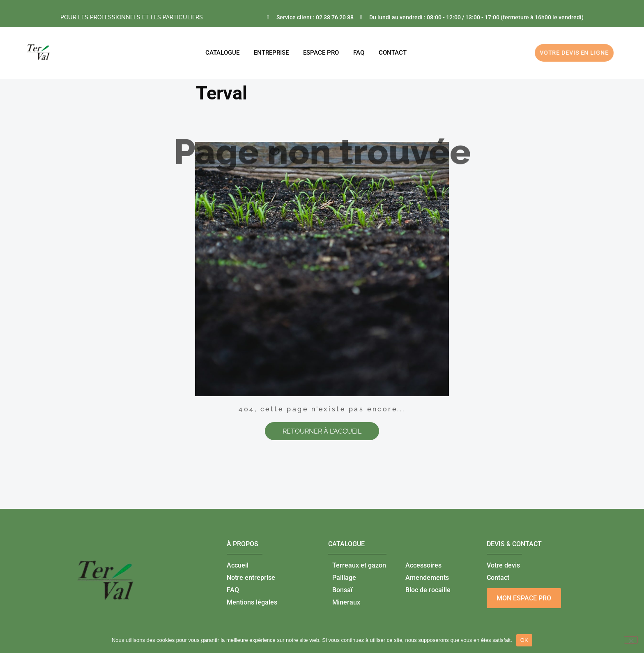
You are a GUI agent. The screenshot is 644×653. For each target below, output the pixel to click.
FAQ (359, 53)
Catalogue (222, 53)
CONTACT (393, 53)
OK (524, 640)
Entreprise (271, 53)
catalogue (346, 544)
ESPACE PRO (321, 53)
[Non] (631, 640)
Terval (222, 93)
